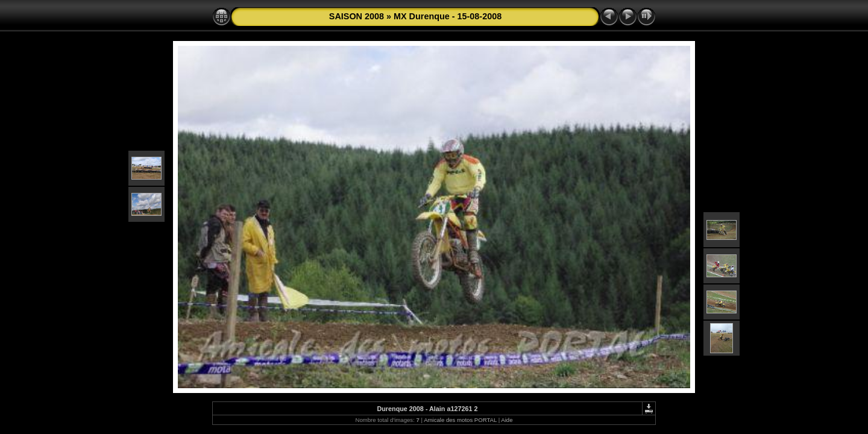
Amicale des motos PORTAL (460, 420)
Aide (507, 420)
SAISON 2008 (357, 16)
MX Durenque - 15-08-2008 (448, 16)
